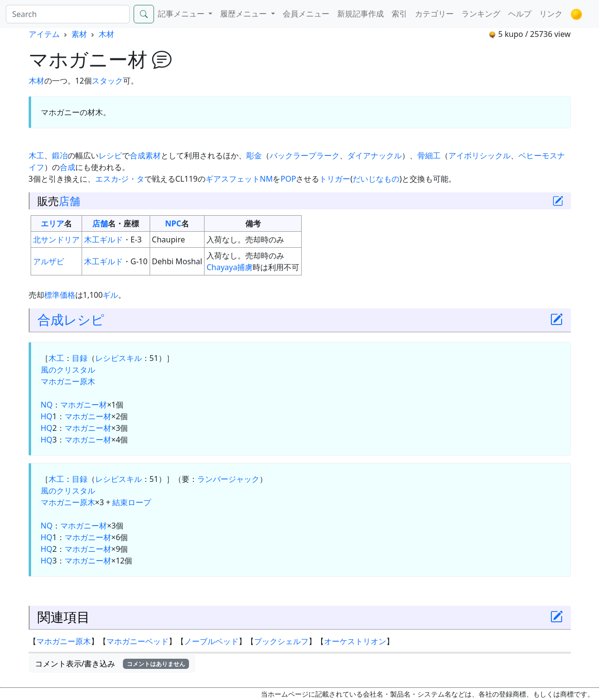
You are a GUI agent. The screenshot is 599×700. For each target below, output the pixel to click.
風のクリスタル (68, 370)
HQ (47, 416)
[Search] (68, 14)
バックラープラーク (305, 155)
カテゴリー (434, 14)
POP (288, 179)
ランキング (481, 14)
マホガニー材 (84, 405)
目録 (80, 358)
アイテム (44, 34)
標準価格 (60, 295)
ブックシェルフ (281, 641)
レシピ (110, 155)
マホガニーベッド (137, 641)
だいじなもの (376, 179)
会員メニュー (306, 14)
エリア (52, 223)
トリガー (335, 179)
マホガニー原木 (68, 381)
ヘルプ (520, 14)
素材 (79, 34)
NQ (47, 405)
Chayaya (222, 267)
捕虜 (245, 267)
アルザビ (49, 261)
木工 (36, 155)
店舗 (69, 201)
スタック (107, 81)
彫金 (254, 155)
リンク (551, 14)
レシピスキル (119, 358)
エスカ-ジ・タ (120, 179)
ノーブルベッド (211, 641)
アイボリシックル (479, 155)
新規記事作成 (360, 14)
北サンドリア (56, 239)
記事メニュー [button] (182, 14)
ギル (110, 295)
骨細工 (429, 155)
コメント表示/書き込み (112, 664)
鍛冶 (60, 155)
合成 (137, 155)
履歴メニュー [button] (244, 14)
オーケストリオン (355, 641)
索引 (399, 14)
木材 (106, 34)
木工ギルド (103, 239)
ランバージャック (228, 479)
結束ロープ (132, 502)
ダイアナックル (375, 155)
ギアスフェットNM (239, 179)
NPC (173, 223)
